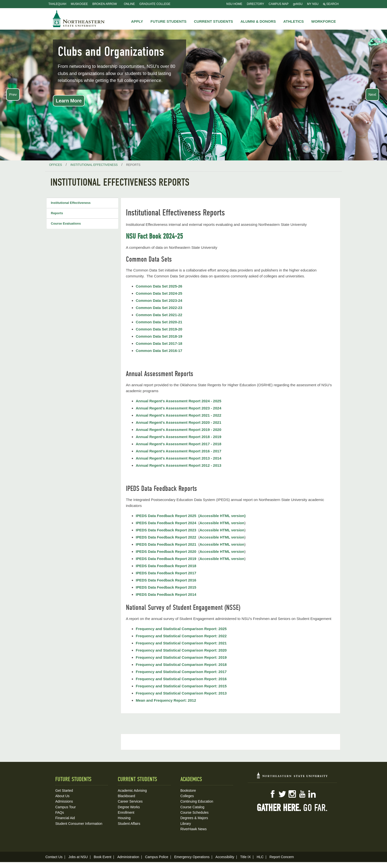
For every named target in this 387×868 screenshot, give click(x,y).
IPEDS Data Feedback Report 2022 (166, 537)
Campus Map (279, 4)
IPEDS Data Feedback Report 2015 (166, 587)
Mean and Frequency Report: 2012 (166, 700)
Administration (128, 857)
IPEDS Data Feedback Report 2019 (166, 559)
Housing (124, 818)
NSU (79, 19)
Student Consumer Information (79, 824)
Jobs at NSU (78, 857)
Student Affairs (129, 824)
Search (331, 4)
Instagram (292, 794)
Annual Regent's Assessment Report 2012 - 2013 (178, 465)
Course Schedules (194, 812)
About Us (62, 796)
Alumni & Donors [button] (258, 21)
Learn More (69, 101)
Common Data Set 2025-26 (159, 286)
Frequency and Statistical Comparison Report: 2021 (181, 643)
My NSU (313, 4)
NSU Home (234, 4)
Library (186, 824)
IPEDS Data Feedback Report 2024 (166, 523)
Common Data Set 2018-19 (159, 336)
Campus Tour (66, 807)
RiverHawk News (194, 829)
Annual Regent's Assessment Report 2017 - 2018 (178, 444)
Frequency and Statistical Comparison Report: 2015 (181, 686)
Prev (13, 94)
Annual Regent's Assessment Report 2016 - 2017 (178, 451)
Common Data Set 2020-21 (159, 322)
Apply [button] (137, 21)
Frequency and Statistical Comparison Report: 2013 (181, 693)
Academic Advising (132, 791)
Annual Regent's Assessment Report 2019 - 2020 (178, 430)
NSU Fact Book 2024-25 (154, 236)
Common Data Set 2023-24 (159, 300)
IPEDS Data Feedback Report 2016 (166, 580)
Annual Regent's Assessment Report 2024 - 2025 (178, 401)
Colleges (187, 796)
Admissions (64, 801)
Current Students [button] (213, 21)
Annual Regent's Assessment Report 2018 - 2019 (178, 437)
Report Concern (282, 857)
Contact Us (54, 857)
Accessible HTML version (222, 523)
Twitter (282, 794)
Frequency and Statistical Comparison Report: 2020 (181, 650)
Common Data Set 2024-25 (159, 293)
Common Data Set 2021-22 (159, 315)
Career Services (130, 801)
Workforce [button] (324, 21)
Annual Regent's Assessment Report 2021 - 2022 (178, 415)
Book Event (103, 857)
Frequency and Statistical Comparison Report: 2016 (181, 679)
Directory (255, 4)
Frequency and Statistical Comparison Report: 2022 (181, 636)
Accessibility (225, 857)
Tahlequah (57, 4)
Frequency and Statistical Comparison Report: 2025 (181, 629)
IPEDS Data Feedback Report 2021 (166, 544)
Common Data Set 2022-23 (159, 308)
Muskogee (79, 4)
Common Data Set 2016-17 (159, 351)
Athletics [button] (294, 21)
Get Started (64, 791)
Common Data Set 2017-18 (159, 343)
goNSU (298, 4)
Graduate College (155, 4)
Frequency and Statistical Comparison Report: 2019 (181, 657)
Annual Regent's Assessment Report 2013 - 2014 (178, 458)
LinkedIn (312, 794)
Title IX (245, 857)
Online (129, 4)
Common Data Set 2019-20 (159, 329)
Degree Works (129, 807)
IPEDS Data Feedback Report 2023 (166, 530)
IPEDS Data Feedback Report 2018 (166, 566)
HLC (260, 857)
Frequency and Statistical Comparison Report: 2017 (181, 672)
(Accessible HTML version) (222, 516)
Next (372, 94)
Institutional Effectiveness (71, 203)
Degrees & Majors (194, 818)
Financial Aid (65, 818)
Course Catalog (192, 807)
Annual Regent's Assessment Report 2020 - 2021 (178, 422)
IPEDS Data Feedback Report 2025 (166, 516)
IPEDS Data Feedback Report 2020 (166, 551)
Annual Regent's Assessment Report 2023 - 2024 (178, 408)
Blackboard (126, 796)
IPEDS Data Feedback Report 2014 (166, 594)
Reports (57, 213)
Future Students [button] (169, 21)
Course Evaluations (66, 223)
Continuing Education (197, 801)
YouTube (302, 794)
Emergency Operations (192, 857)
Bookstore (188, 791)
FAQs (60, 812)
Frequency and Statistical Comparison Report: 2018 (181, 665)
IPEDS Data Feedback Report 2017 (166, 573)
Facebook (272, 794)
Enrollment (126, 812)
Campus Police (157, 857)
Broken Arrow (105, 4)
